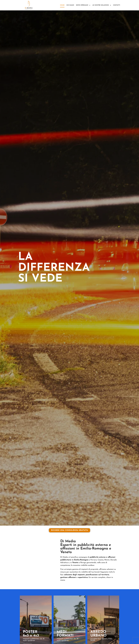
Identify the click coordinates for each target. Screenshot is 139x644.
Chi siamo (70, 5)
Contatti (117, 5)
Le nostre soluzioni (102, 5)
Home (62, 5)
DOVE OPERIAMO (83, 5)
